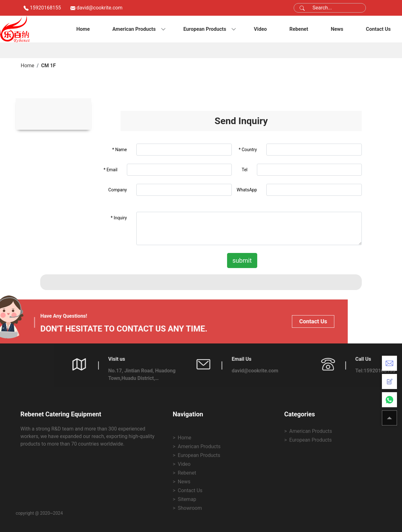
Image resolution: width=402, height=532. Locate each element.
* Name (120, 150)
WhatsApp (247, 190)
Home (83, 29)
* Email (111, 170)
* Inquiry (119, 218)
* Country (248, 150)
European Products (205, 29)
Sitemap (187, 525)
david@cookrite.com (100, 8)
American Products (134, 29)
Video (260, 29)
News (337, 29)
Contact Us (378, 29)
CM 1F (48, 66)
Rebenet (299, 29)
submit (242, 261)
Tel (244, 170)
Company (118, 190)
